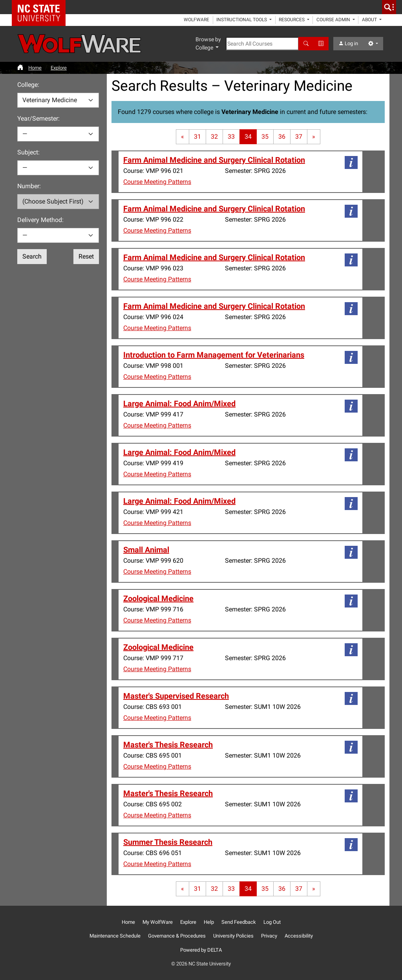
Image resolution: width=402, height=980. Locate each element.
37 (299, 137)
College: (28, 85)
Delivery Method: (40, 220)
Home (35, 68)
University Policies (233, 936)
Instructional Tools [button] (242, 20)
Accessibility (299, 936)
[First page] (183, 137)
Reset (86, 256)
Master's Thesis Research (168, 745)
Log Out (272, 922)
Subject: (28, 152)
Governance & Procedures (177, 936)
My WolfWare (158, 922)
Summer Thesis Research (168, 842)
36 (282, 137)
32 (214, 137)
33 (231, 137)
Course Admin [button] (334, 20)
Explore (59, 68)
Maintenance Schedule (115, 936)
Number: (29, 186)
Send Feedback (239, 922)
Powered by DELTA (201, 950)
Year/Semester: (38, 118)
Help (209, 922)
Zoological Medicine (158, 598)
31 (197, 137)
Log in (348, 43)
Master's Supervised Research (176, 696)
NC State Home (41, 7)
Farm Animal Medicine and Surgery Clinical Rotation (214, 160)
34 (248, 137)
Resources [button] (292, 20)
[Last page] (314, 137)
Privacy (269, 936)
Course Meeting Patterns (157, 182)
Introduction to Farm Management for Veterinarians (214, 355)
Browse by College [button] (208, 43)
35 (265, 137)
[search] (389, 7)
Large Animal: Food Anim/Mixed (179, 404)
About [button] (370, 20)
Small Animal (146, 550)
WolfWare (196, 20)
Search (32, 256)
